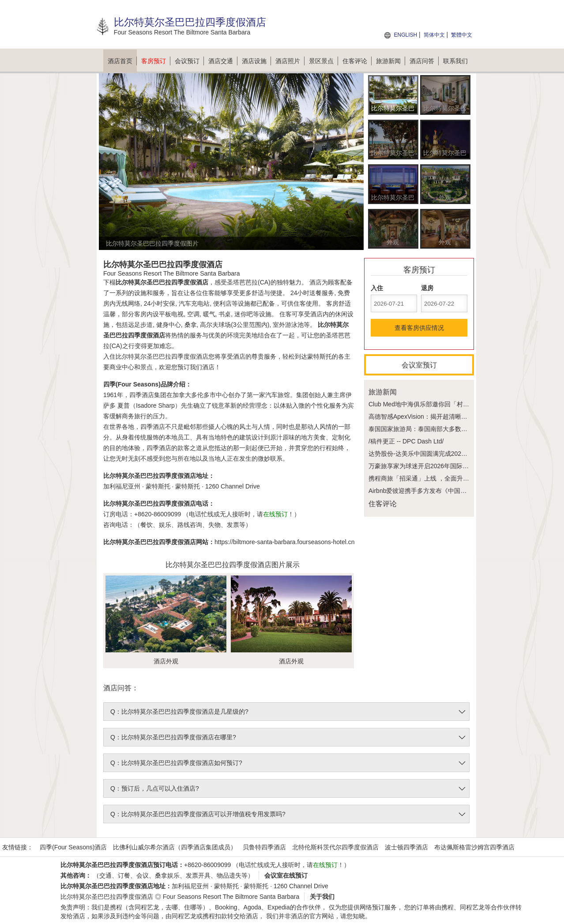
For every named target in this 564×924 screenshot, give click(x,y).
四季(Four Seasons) (132, 384)
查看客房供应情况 (419, 328)
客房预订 (156, 61)
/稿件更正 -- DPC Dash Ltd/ (406, 441)
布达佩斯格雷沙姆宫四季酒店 (474, 847)
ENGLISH (405, 35)
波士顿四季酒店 (406, 847)
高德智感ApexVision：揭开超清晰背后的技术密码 (436, 417)
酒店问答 (424, 61)
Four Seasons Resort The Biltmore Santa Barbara (231, 897)
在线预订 (275, 514)
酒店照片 (290, 61)
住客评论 (357, 61)
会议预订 (189, 61)
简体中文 (434, 35)
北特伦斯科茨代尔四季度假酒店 (335, 847)
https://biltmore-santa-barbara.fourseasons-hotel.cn (285, 542)
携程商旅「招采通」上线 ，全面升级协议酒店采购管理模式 (450, 478)
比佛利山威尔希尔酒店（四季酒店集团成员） (175, 847)
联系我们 (455, 61)
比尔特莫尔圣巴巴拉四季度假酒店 (107, 897)
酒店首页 (122, 61)
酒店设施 (256, 61)
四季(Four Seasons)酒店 (73, 847)
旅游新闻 (391, 61)
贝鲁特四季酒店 (264, 847)
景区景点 (323, 61)
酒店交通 (223, 61)
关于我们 (322, 897)
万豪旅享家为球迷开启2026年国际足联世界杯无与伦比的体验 (453, 466)
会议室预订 (419, 365)
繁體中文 (462, 35)
